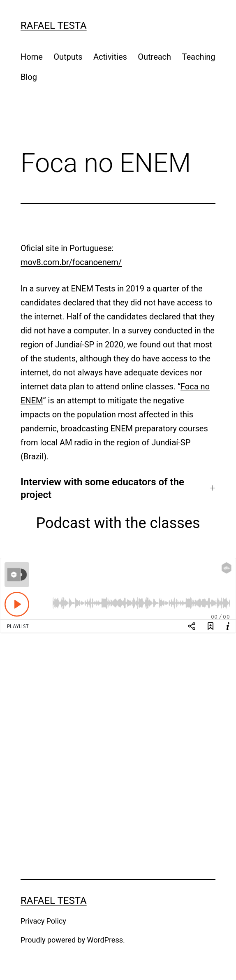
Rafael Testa (54, 26)
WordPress (105, 940)
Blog (29, 77)
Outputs (68, 57)
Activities (110, 57)
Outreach (154, 57)
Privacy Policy (43, 921)
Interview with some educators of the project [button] (102, 488)
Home (32, 57)
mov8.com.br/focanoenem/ (71, 262)
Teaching (198, 57)
